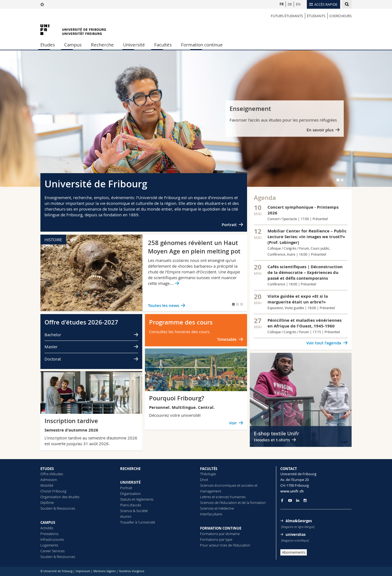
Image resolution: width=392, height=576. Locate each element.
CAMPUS (48, 522)
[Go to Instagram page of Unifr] (305, 500)
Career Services (53, 551)
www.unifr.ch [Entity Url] (292, 491)
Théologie (208, 474)
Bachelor (53, 335)
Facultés (163, 45)
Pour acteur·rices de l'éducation (225, 545)
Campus (73, 45)
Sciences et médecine (217, 508)
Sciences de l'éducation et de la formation (233, 503)
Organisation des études (60, 497)
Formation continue (202, 45)
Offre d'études (52, 474)
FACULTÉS (209, 469)
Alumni (126, 516)
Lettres (206, 497)
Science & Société (134, 511)
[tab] (338, 180)
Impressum (83, 571)
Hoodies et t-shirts (272, 440)
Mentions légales (105, 571)
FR (282, 4)
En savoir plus (320, 130)
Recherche (102, 45)
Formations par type (216, 539)
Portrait (229, 225)
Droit (204, 480)
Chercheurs (340, 16)
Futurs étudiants (287, 16)
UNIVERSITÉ (130, 482)
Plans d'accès (131, 505)
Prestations (49, 534)
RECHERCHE (130, 469)
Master (51, 347)
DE (290, 4)
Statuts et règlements (137, 499)
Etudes (48, 45)
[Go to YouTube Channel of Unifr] (290, 500)
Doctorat (53, 359)
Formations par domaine (220, 534)
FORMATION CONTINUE (221, 528)
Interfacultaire (211, 514)
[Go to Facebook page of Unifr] (282, 500)
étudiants (316, 16)
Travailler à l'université (138, 522)
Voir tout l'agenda (324, 343)
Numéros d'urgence (132, 571)
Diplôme (47, 503)
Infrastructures (52, 539)
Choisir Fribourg (53, 491)
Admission (49, 480)
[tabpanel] (196, 119)
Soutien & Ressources (58, 508)
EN (298, 4)
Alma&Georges (299, 521)
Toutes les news (164, 305)
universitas (296, 534)
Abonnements (294, 552)
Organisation (130, 494)
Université (134, 45)
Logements (49, 545)
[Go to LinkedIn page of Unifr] (298, 500)
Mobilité (47, 485)
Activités (47, 528)
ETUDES (47, 469)
